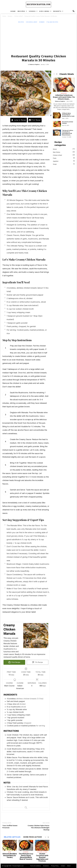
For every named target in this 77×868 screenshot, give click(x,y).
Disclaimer (46, 866)
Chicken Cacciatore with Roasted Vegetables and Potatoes (42, 857)
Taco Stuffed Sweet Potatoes (10, 827)
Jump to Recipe (18, 120)
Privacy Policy (55, 866)
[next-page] (48, 837)
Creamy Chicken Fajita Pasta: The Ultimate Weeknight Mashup (39, 828)
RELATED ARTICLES (12, 837)
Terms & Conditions (35, 866)
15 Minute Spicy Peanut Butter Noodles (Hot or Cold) (68, 115)
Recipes (22, 11)
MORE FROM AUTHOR (33, 837)
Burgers (64, 93)
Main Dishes (57, 152)
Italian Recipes (52, 22)
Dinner (42, 22)
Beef (10, 852)
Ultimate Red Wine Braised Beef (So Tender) (10, 855)
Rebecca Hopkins (35, 64)
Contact (63, 866)
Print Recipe (35, 120)
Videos (33, 11)
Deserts (58, 11)
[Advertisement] (39, 38)
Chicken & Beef (18, 16)
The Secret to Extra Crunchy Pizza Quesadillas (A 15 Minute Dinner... (68, 133)
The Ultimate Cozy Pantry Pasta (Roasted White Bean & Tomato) (26, 856)
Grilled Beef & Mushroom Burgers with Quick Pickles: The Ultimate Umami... (64, 97)
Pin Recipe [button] (37, 662)
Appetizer (56, 161)
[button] (73, 11)
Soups (55, 164)
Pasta (55, 158)
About (69, 866)
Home (13, 11)
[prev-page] (46, 837)
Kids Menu (45, 11)
